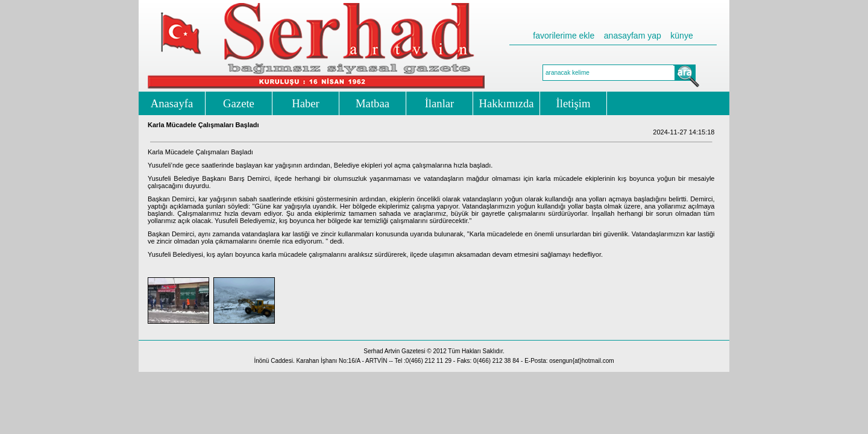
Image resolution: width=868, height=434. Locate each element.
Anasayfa (172, 103)
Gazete (239, 103)
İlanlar (440, 103)
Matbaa (373, 103)
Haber (306, 103)
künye (681, 36)
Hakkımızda (506, 103)
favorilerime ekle (564, 36)
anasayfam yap (633, 36)
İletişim (574, 103)
